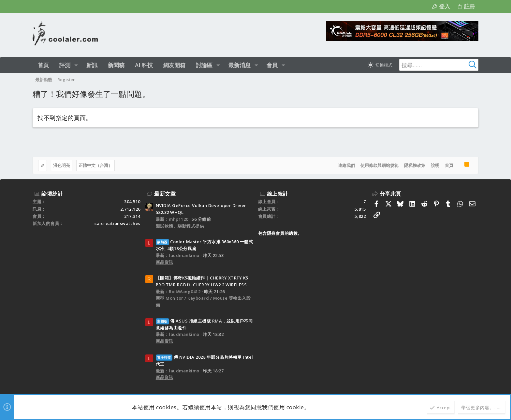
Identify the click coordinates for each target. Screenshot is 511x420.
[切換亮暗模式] (380, 65)
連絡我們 (346, 165)
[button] (76, 65)
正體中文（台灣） (95, 165)
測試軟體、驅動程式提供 (180, 226)
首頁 (449, 165)
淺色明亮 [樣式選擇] (62, 165)
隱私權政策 (415, 165)
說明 (435, 165)
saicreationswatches (117, 223)
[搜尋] (438, 65)
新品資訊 (165, 262)
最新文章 (165, 194)
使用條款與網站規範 (380, 165)
